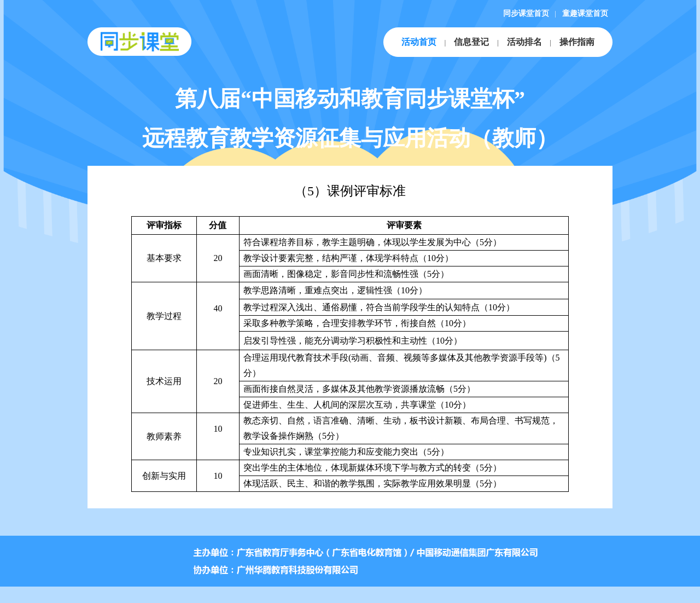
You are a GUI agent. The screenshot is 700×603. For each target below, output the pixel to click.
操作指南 (577, 42)
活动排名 (524, 42)
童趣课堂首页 (585, 13)
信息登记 (471, 42)
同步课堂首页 (526, 13)
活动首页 (419, 42)
